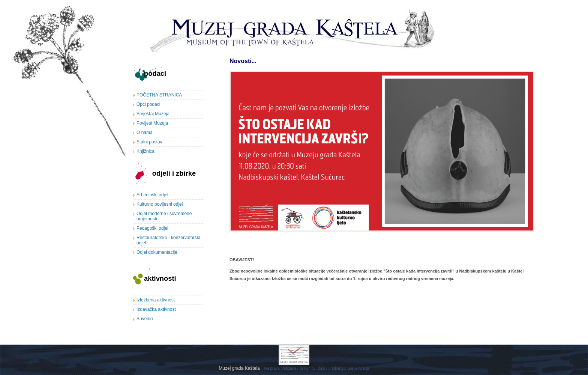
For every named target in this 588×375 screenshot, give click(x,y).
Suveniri (145, 319)
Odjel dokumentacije (157, 252)
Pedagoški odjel (152, 228)
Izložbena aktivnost (156, 300)
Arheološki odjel (152, 195)
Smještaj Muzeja (153, 114)
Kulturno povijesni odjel (160, 204)
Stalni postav (149, 142)
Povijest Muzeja (152, 123)
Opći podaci (148, 104)
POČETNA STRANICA (159, 95)
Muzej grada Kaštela (240, 368)
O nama (145, 133)
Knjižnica (145, 151)
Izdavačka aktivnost (156, 309)
